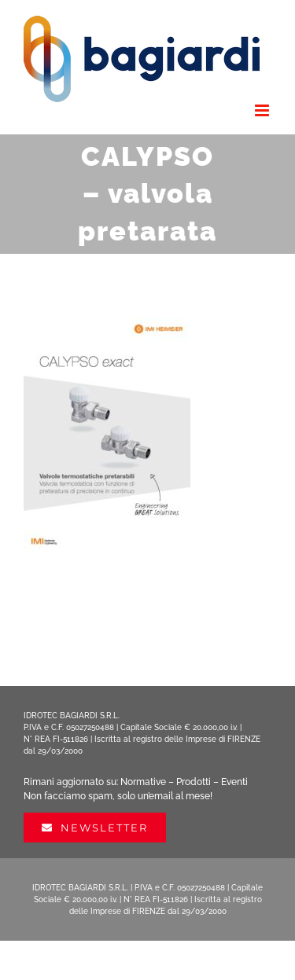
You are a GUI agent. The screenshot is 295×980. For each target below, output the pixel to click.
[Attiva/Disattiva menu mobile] (263, 110)
